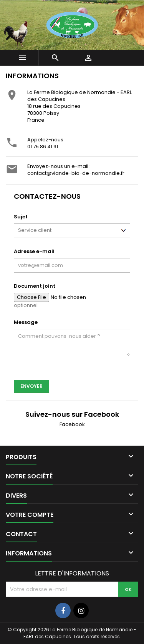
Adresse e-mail (34, 251)
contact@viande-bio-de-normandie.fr (76, 173)
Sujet (21, 217)
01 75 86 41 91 (43, 147)
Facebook (72, 424)
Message (26, 322)
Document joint (35, 286)
